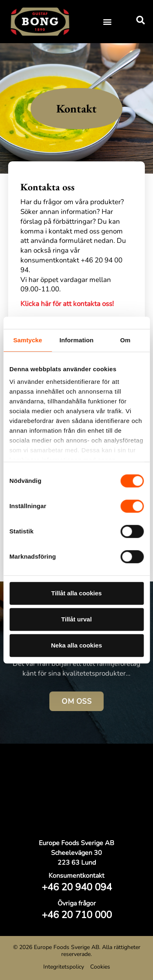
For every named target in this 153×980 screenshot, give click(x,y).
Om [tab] (125, 340)
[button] (107, 21)
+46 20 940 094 (77, 887)
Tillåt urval (76, 619)
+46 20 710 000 (77, 915)
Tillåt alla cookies (77, 593)
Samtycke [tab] (28, 340)
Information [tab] (77, 340)
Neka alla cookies (76, 645)
